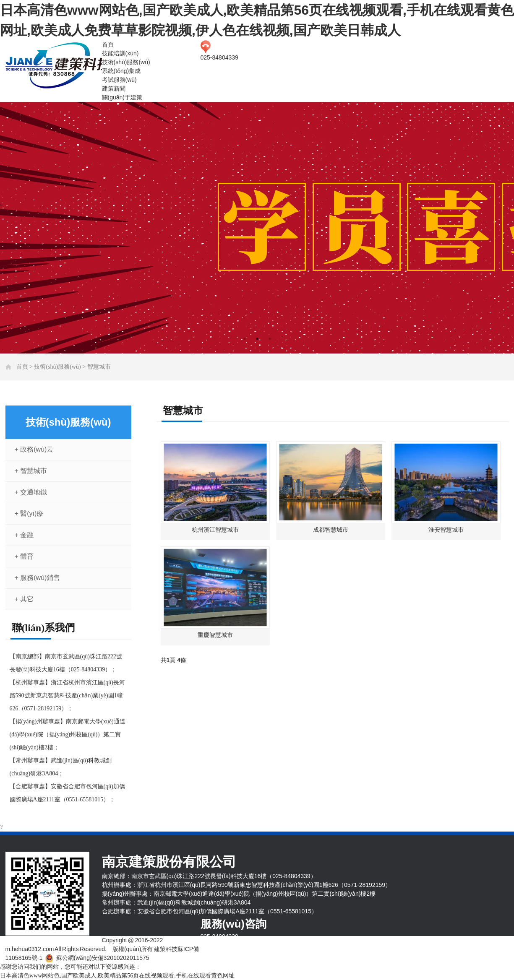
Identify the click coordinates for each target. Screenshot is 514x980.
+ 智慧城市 (31, 471)
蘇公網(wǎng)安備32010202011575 (103, 958)
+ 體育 (24, 556)
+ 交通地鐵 (31, 492)
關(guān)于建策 (122, 97)
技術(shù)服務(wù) (126, 62)
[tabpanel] (257, 228)
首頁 (108, 44)
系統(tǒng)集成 (121, 71)
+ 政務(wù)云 (34, 449)
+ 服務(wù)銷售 (38, 578)
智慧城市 (99, 367)
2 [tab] (257, 339)
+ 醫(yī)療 (29, 513)
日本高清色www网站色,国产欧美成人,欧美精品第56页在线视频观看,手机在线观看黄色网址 (117, 976)
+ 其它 (24, 599)
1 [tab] (245, 339)
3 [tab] (270, 339)
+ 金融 (24, 535)
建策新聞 (114, 88)
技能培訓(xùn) (120, 53)
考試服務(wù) (119, 80)
